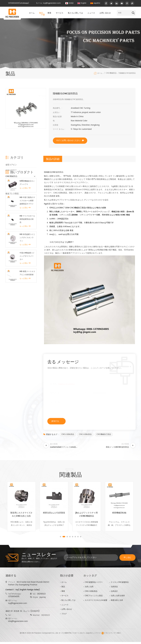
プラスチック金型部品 (15, 199)
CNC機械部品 (111, 73)
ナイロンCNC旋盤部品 (120, 582)
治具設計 (114, 591)
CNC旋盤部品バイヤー (94, 582)
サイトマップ (110, 635)
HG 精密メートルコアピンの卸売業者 (27, 309)
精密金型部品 (11, 170)
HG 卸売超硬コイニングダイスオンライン (27, 274)
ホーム (32, 13)
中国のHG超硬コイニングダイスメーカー (27, 292)
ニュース (91, 13)
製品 (41, 13)
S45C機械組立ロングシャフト (27, 219)
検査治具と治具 (117, 600)
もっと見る (25, 224)
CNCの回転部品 (68, 434)
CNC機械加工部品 (104, 434)
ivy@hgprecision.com (52, 3)
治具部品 (114, 587)
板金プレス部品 (12, 193)
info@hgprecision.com (18, 621)
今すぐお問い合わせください (68, 140)
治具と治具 (10, 188)
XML (118, 635)
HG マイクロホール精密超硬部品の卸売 (27, 255)
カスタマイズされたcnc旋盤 (96, 600)
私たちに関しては (75, 13)
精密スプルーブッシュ (15, 182)
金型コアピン (11, 165)
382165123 (41, 594)
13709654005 (14, 3)
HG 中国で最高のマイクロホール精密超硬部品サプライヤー (27, 237)
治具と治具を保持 (118, 596)
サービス (60, 13)
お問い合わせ (105, 13)
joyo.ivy (43, 597)
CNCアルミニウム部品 (94, 596)
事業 (49, 13)
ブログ (64, 614)
